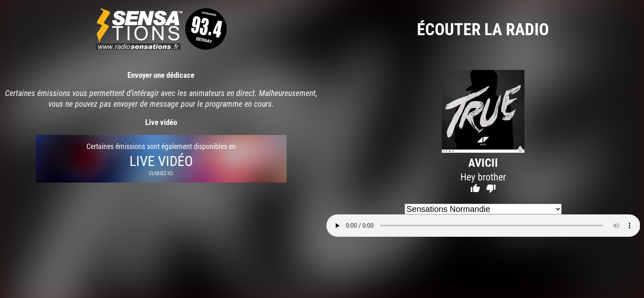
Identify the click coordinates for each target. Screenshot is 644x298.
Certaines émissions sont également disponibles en (161, 159)
